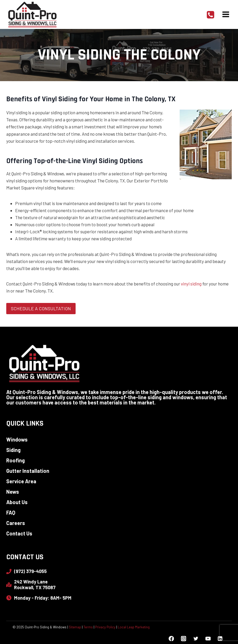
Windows (17, 439)
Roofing (16, 460)
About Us (17, 502)
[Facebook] (171, 639)
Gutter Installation (28, 471)
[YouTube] (208, 639)
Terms (88, 627)
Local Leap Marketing (134, 627)
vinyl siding (191, 284)
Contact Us (19, 533)
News (13, 492)
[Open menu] (226, 14)
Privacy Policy (105, 627)
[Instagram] (183, 639)
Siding (13, 450)
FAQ (11, 512)
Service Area (21, 481)
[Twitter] (196, 639)
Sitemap (75, 627)
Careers (16, 523)
